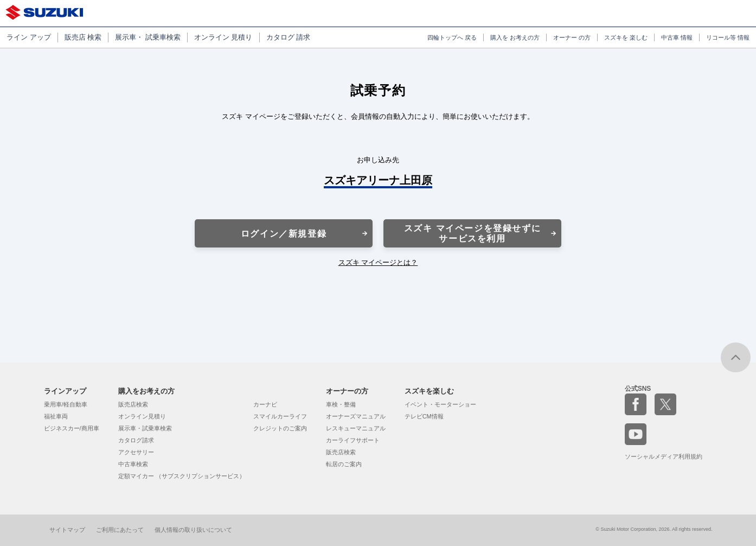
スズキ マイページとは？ (378, 262)
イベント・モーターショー (440, 404)
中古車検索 (133, 464)
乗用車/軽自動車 (66, 404)
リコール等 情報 (728, 37)
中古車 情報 (677, 37)
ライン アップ (29, 37)
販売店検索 (133, 404)
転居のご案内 (344, 464)
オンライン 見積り (223, 37)
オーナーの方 (347, 391)
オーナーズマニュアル (356, 416)
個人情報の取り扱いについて (193, 530)
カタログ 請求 (289, 37)
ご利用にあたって (120, 530)
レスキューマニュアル (356, 428)
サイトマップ (67, 530)
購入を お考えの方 (515, 37)
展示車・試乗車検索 (145, 428)
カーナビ (265, 404)
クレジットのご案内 (280, 428)
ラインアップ (65, 391)
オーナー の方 (572, 37)
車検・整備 (341, 404)
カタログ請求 (136, 440)
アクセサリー (136, 452)
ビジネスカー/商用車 (72, 428)
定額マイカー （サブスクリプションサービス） (182, 476)
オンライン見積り (142, 416)
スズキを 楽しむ (626, 37)
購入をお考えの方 (146, 391)
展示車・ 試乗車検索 (148, 37)
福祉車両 (56, 416)
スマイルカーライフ (280, 416)
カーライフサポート (353, 440)
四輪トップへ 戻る (452, 37)
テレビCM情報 (424, 416)
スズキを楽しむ (429, 391)
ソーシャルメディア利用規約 (664, 456)
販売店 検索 (83, 37)
